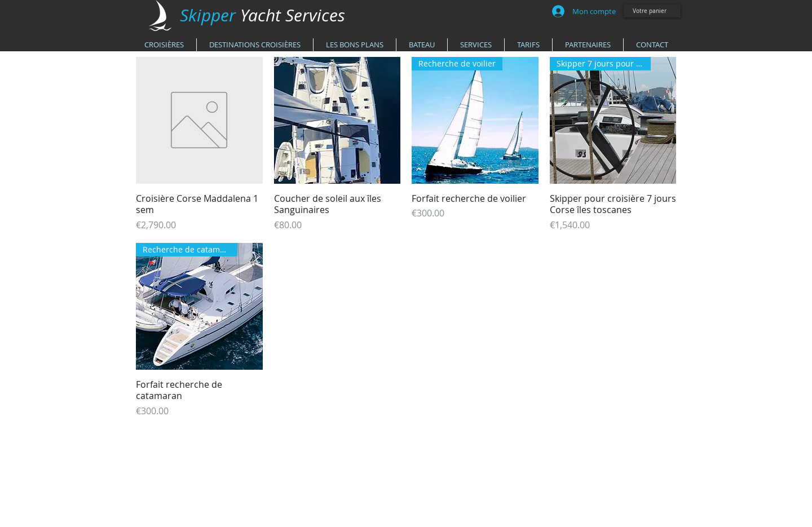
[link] (654, 11)
